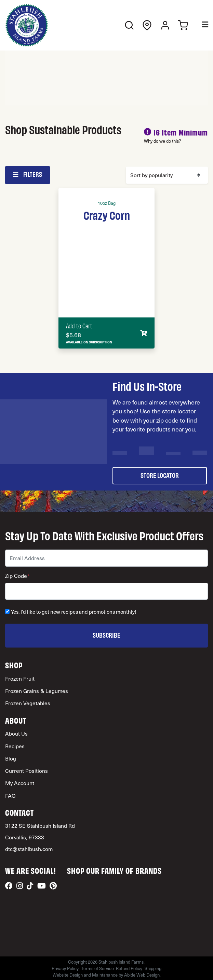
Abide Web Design (142, 975)
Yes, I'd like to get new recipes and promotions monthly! (74, 612)
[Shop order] (167, 175)
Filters (27, 174)
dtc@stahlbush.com (29, 849)
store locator (160, 475)
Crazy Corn (107, 215)
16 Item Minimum (181, 132)
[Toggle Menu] (200, 25)
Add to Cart (79, 326)
